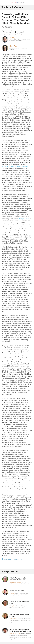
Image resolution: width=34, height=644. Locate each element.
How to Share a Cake (17, 591)
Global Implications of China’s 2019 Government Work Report (20, 630)
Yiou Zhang (14, 46)
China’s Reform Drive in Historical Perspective (18, 579)
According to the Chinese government (15, 166)
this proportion (24, 219)
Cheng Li (13, 37)
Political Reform (18, 559)
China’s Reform (8, 559)
